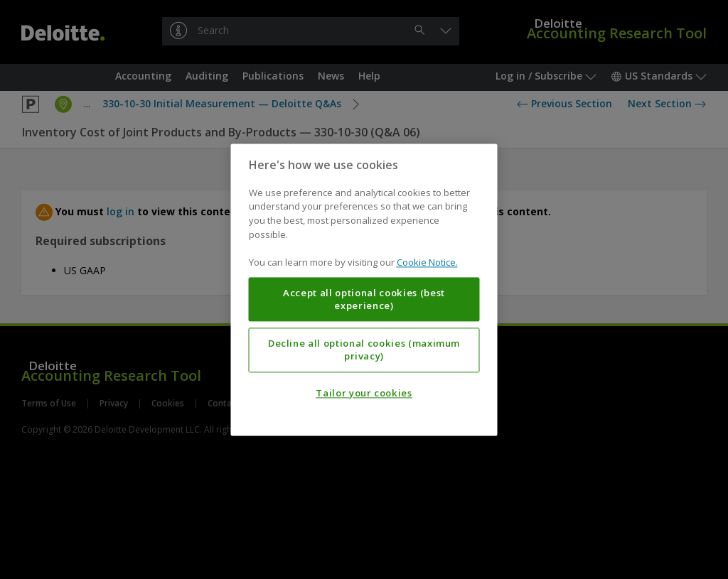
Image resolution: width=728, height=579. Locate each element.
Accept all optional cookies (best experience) (364, 299)
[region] (364, 289)
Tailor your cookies (364, 393)
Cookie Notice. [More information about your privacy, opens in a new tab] (427, 262)
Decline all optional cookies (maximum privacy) (364, 350)
